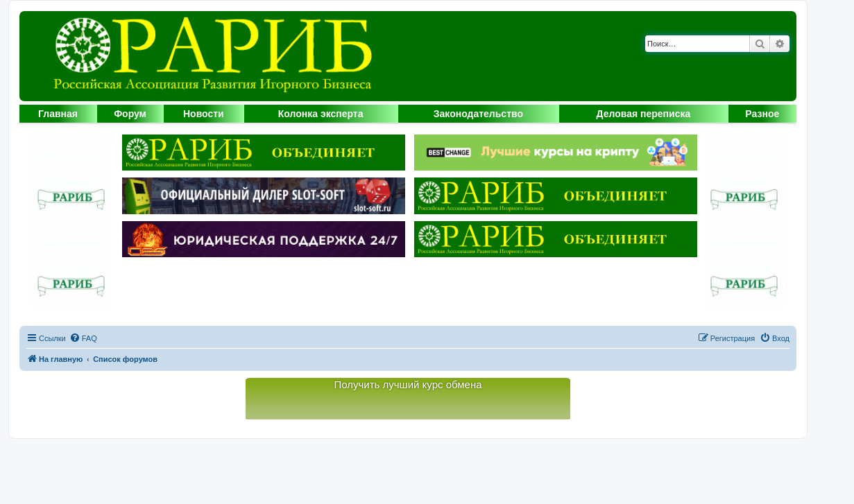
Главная (58, 114)
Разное (762, 114)
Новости (204, 114)
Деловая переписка (644, 114)
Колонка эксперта (321, 114)
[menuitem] (83, 338)
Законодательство (478, 114)
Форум (130, 114)
